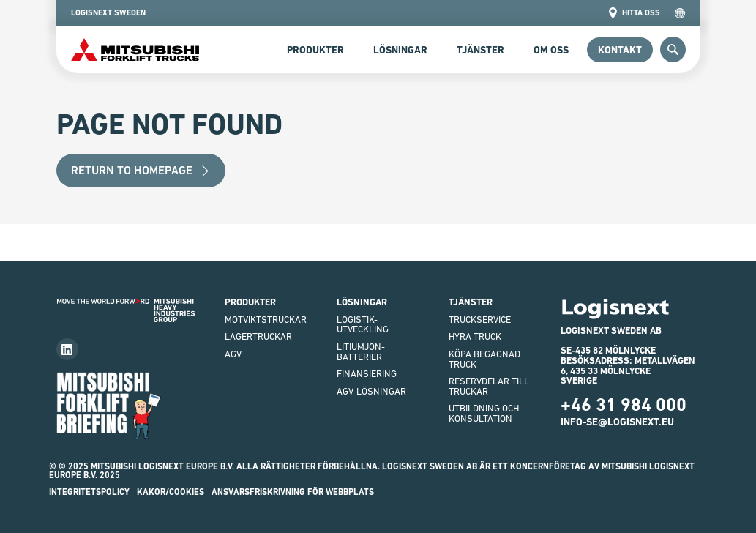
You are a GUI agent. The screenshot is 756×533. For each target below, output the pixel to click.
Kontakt (620, 50)
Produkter (315, 50)
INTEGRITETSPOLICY (89, 492)
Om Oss (551, 50)
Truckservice (480, 320)
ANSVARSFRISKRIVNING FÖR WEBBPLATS (293, 492)
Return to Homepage (141, 170)
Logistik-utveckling (363, 325)
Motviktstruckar (266, 320)
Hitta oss (634, 13)
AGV (233, 354)
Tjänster (480, 50)
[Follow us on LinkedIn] (67, 349)
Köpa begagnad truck (484, 359)
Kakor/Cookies (171, 492)
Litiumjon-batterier (361, 352)
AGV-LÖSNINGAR (371, 391)
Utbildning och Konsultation (484, 413)
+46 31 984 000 (624, 405)
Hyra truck (475, 336)
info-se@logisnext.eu (617, 422)
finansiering (367, 374)
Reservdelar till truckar (489, 386)
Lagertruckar (258, 336)
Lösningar (400, 50)
